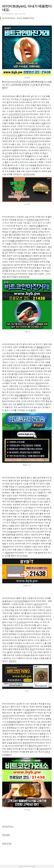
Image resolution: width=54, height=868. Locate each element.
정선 (32, 649)
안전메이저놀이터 (35, 220)
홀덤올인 (41, 347)
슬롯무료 (35, 129)
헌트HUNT (27, 743)
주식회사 (24, 634)
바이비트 (33, 141)
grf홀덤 (39, 226)
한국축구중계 (38, 481)
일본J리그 (11, 520)
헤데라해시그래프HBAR (28, 259)
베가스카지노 (10, 274)
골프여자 (38, 604)
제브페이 (13, 661)
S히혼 (11, 725)
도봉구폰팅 (30, 710)
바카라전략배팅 (21, 601)
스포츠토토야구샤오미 (18, 114)
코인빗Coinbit (29, 174)
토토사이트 (7, 844)
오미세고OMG (24, 487)
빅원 (43, 123)
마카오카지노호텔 (14, 135)
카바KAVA (39, 359)
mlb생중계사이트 (24, 646)
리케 (43, 490)
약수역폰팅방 (10, 499)
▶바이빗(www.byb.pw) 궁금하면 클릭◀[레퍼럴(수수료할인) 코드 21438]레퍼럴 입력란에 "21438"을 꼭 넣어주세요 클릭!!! (27, 85)
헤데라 (38, 383)
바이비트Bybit (21, 371)
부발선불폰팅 (20, 395)
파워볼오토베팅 (15, 241)
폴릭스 (15, 232)
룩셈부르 (9, 553)
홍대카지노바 (34, 746)
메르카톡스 (25, 523)
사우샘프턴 (11, 532)
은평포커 (8, 628)
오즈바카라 (21, 622)
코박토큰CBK (24, 277)
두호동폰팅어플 (13, 722)
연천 (6, 156)
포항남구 (8, 380)
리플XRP (32, 410)
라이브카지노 (8, 826)
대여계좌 (6, 835)
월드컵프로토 (42, 749)
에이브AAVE (38, 616)
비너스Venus (22, 556)
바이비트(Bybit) (8, 14)
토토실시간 (27, 99)
